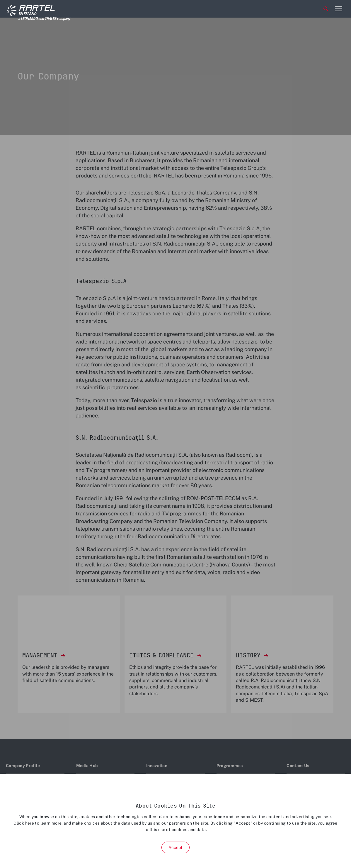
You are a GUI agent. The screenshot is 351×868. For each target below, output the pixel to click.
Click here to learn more (38, 823)
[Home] (29, 9)
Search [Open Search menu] (326, 9)
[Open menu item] (338, 9)
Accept (176, 847)
